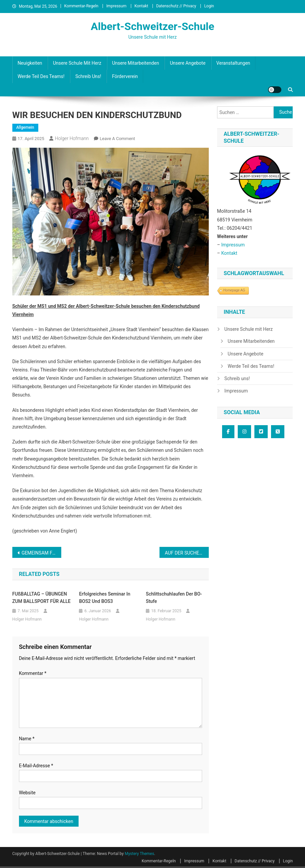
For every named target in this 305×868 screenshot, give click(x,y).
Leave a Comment (118, 139)
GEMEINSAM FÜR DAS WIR (41, 553)
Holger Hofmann (72, 138)
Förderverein (125, 76)
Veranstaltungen (233, 63)
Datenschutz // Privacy (176, 6)
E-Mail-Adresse (36, 766)
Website (27, 793)
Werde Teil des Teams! (41, 76)
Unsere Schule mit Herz (77, 63)
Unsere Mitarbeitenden (136, 63)
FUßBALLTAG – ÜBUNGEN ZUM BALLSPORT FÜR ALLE (41, 598)
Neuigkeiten (30, 63)
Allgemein (25, 127)
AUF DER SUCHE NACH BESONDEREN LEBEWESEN (187, 553)
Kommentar (33, 673)
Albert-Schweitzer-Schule (152, 26)
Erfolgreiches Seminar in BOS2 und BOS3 (105, 598)
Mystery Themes (139, 854)
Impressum (116, 6)
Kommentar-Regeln (81, 6)
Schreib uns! (88, 76)
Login (209, 6)
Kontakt (141, 6)
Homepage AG (234, 290)
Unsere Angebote (188, 63)
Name (27, 739)
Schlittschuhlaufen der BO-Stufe (174, 598)
